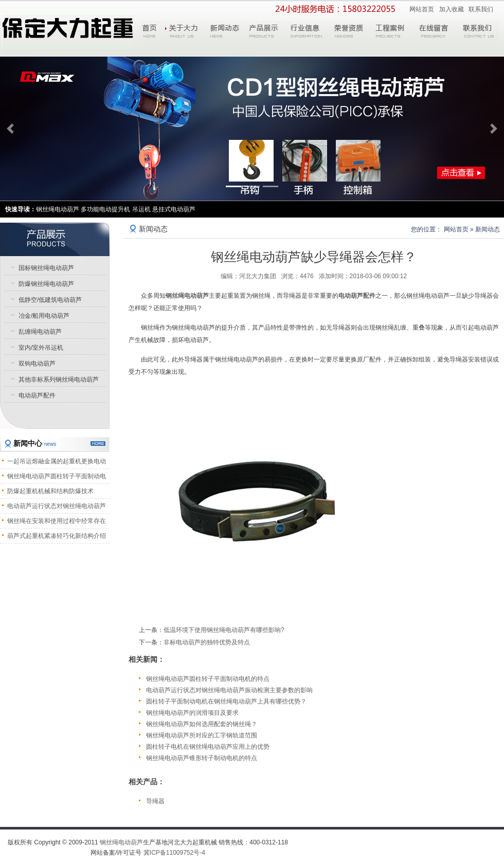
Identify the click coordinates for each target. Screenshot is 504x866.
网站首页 (422, 9)
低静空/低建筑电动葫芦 (50, 300)
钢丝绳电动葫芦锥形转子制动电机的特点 (202, 758)
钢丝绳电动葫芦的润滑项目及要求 (192, 713)
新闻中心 (35, 443)
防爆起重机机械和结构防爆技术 (50, 491)
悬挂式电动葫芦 (174, 209)
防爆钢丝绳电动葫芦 (46, 284)
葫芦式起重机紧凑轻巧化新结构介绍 (57, 536)
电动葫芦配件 (357, 296)
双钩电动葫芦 (37, 364)
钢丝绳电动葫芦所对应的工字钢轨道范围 (202, 735)
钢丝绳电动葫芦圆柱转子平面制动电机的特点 (208, 679)
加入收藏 (452, 9)
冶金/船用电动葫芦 (44, 316)
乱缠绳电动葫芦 (40, 332)
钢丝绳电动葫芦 (187, 296)
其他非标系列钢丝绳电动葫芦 (59, 380)
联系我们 (481, 9)
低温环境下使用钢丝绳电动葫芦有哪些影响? (224, 630)
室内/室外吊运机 (41, 348)
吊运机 (141, 209)
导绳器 (155, 801)
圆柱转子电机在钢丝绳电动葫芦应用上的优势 (208, 747)
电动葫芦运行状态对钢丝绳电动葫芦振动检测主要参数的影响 (229, 690)
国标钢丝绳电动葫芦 (46, 268)
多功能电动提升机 (105, 209)
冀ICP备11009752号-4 (174, 853)
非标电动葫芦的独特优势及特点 (207, 642)
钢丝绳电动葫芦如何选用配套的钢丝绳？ (202, 724)
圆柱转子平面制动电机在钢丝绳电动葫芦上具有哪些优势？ (226, 701)
